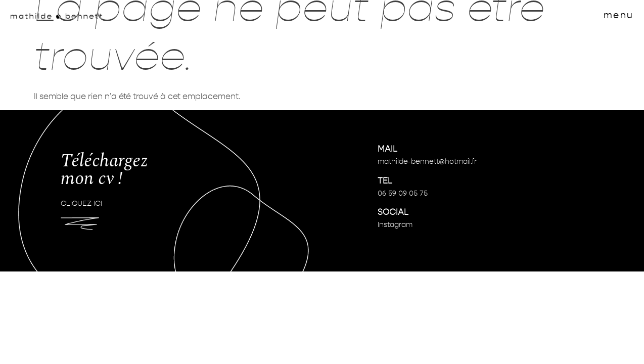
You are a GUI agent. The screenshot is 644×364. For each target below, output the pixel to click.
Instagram (395, 225)
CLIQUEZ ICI (81, 204)
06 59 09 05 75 (403, 194)
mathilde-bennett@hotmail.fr (427, 162)
